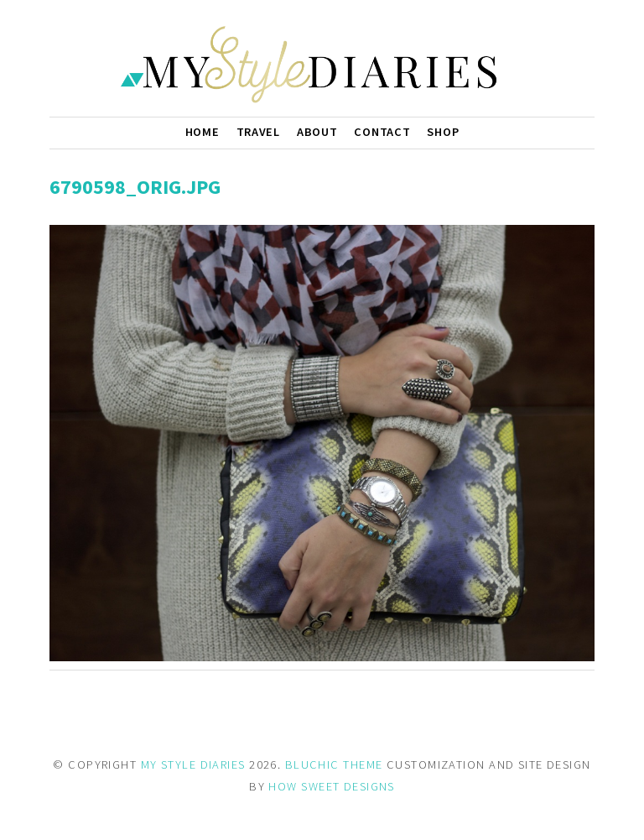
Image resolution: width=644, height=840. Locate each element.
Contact (382, 132)
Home (203, 132)
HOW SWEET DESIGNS (331, 786)
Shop (443, 132)
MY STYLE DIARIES (193, 764)
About (317, 132)
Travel (258, 132)
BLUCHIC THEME (334, 764)
